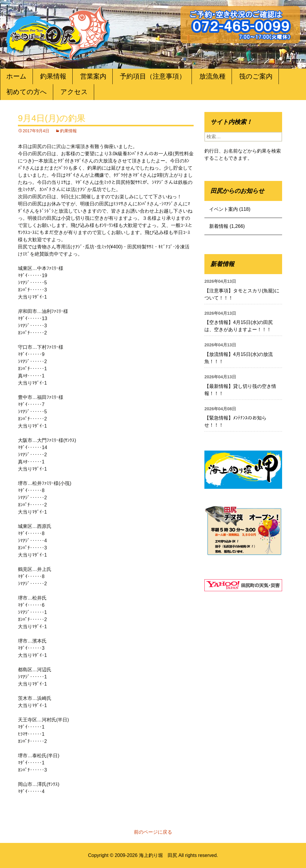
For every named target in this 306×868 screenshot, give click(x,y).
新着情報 (219, 226)
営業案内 (93, 76)
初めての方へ (27, 92)
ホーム (16, 76)
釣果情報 (53, 76)
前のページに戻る (153, 832)
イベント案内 (224, 209)
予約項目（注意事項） (153, 76)
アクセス (74, 92)
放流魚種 (212, 76)
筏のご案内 (256, 76)
